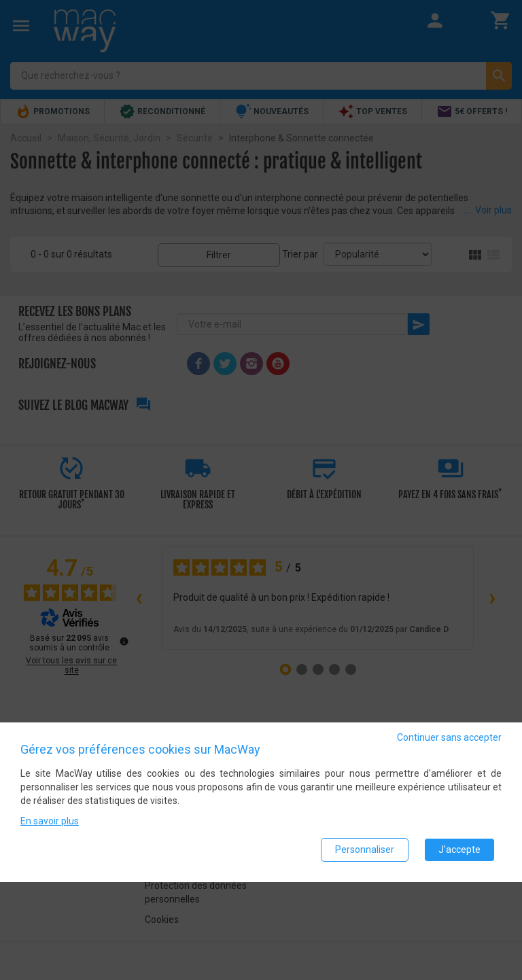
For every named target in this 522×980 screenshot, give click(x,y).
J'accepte (459, 850)
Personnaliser (365, 850)
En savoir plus (50, 821)
